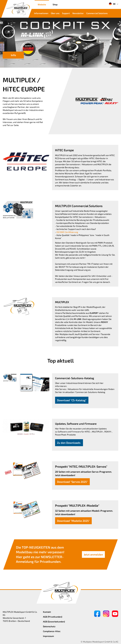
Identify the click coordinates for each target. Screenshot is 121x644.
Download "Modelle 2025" (73, 521)
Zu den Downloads (69, 443)
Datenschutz (49, 626)
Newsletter (78, 13)
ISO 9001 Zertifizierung (67, 232)
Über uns (55, 13)
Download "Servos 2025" (72, 482)
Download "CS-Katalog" (72, 400)
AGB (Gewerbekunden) (54, 622)
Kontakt (47, 612)
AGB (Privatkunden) (53, 617)
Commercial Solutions (97, 13)
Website (42, 4)
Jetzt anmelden (93, 554)
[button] (111, 41)
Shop (55, 4)
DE (112, 4)
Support (66, 13)
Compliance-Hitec (52, 631)
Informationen (41, 13)
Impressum (48, 636)
